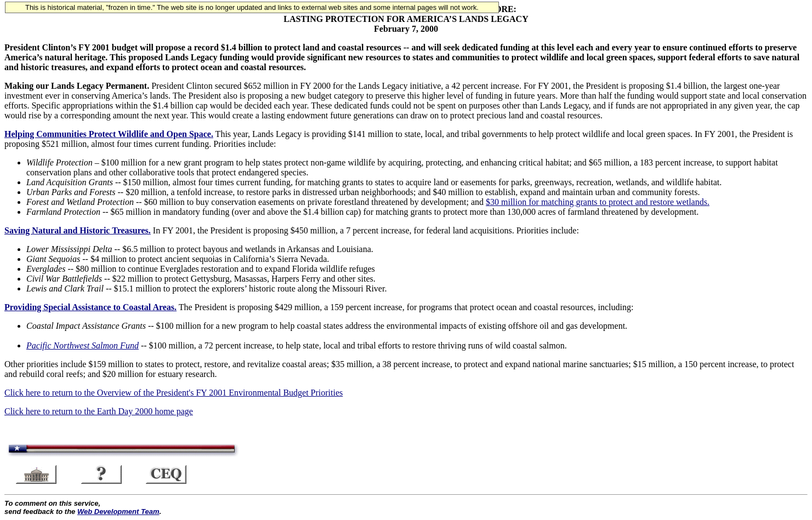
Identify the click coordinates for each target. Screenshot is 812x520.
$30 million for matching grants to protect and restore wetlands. (598, 202)
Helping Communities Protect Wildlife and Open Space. (109, 134)
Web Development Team (118, 512)
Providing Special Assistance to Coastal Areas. (90, 307)
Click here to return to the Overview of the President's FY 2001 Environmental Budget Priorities (174, 393)
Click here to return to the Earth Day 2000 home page (99, 411)
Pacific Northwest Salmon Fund (83, 345)
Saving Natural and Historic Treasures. (78, 230)
